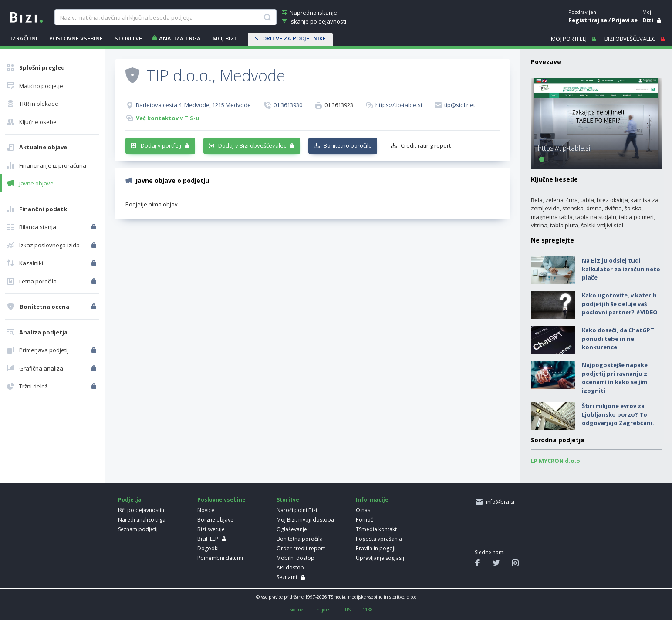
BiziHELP (208, 539)
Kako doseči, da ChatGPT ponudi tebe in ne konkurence (618, 339)
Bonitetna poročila (300, 539)
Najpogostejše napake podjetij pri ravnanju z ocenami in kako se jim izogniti (615, 378)
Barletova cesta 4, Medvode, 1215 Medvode (193, 105)
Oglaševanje (292, 529)
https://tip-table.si (399, 105)
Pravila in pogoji (376, 548)
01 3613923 (339, 105)
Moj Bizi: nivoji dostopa (305, 520)
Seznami (287, 577)
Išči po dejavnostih (141, 510)
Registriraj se (588, 20)
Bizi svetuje (211, 529)
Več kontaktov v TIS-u (168, 118)
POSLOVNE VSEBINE (76, 38)
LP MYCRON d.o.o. (556, 461)
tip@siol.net (460, 105)
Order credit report (301, 548)
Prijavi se (625, 20)
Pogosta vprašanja (379, 539)
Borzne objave (215, 520)
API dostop (290, 568)
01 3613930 (288, 105)
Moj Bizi (224, 38)
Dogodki (208, 548)
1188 (368, 610)
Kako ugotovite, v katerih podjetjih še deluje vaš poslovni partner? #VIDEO (620, 304)
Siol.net (297, 610)
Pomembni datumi (220, 558)
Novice (206, 510)
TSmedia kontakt (376, 529)
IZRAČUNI (24, 38)
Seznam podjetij (138, 529)
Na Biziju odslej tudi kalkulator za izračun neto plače (621, 269)
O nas (363, 510)
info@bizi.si (499, 502)
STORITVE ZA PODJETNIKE (290, 38)
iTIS (347, 610)
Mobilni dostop (295, 558)
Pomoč (365, 520)
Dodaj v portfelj (161, 145)
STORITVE (128, 38)
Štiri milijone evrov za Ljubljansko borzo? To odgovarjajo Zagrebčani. (618, 414)
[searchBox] (165, 17)
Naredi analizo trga (142, 520)
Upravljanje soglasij (380, 558)
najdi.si (324, 610)
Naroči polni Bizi (297, 510)
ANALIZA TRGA (180, 38)
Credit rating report (426, 145)
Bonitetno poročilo (348, 145)
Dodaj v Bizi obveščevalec (252, 145)
